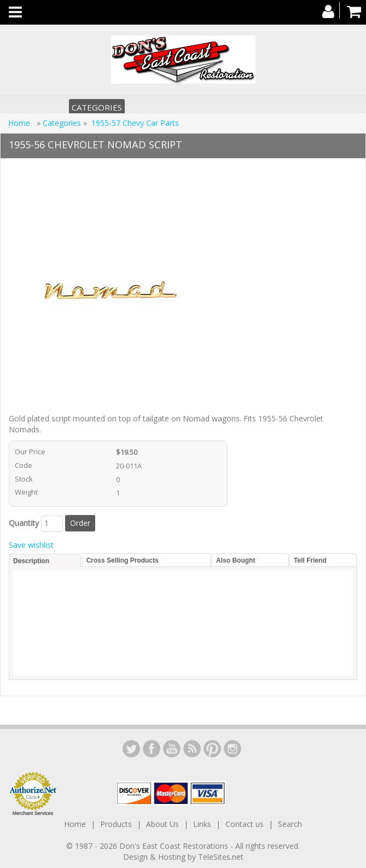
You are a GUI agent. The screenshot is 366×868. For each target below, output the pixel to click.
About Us (162, 824)
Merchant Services (33, 813)
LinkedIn (131, 749)
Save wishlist (31, 545)
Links (202, 824)
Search (290, 824)
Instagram (233, 749)
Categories (97, 107)
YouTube (172, 749)
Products (116, 824)
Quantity (24, 523)
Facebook (152, 749)
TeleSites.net (221, 857)
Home (20, 123)
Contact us (245, 824)
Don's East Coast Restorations (175, 846)
